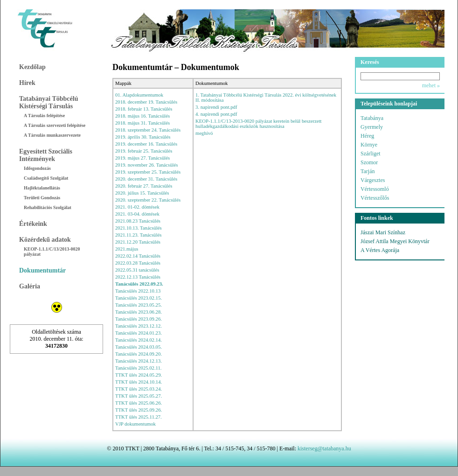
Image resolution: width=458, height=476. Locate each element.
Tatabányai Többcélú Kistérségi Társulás (49, 102)
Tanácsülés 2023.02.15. (139, 298)
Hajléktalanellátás (42, 188)
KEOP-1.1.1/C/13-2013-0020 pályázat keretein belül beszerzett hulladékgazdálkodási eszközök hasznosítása (258, 124)
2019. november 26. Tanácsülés (146, 165)
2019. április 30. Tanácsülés (143, 137)
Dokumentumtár (42, 270)
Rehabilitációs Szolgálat (48, 207)
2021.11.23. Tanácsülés (138, 235)
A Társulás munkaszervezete (52, 135)
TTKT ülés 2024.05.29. (139, 375)
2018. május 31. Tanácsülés (142, 123)
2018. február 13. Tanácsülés (144, 109)
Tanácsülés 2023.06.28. (139, 312)
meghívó (204, 133)
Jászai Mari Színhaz (383, 232)
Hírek (27, 83)
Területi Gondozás (42, 198)
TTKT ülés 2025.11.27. (139, 417)
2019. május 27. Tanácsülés (142, 158)
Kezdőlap (32, 67)
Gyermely (372, 127)
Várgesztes (373, 180)
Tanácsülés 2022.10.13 (138, 291)
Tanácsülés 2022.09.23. (139, 284)
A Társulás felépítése (44, 115)
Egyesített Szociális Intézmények (46, 155)
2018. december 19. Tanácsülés (146, 102)
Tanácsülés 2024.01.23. (139, 333)
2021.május (127, 249)
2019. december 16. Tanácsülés (146, 144)
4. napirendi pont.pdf (216, 114)
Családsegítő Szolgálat (46, 178)
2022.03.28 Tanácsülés (138, 263)
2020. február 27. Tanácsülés (144, 186)
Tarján (368, 171)
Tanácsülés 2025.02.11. (138, 368)
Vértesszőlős (375, 198)
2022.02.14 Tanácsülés (138, 256)
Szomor (369, 162)
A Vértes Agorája (380, 250)
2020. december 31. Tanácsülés (146, 179)
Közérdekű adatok (45, 240)
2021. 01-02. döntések (137, 207)
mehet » (431, 85)
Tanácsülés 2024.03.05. (139, 347)
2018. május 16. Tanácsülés (142, 116)
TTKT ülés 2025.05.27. (139, 396)
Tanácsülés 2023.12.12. (139, 326)
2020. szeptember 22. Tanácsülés (148, 200)
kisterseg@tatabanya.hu (324, 448)
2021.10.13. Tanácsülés (139, 228)
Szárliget (371, 154)
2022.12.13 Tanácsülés (138, 277)
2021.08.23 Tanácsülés (138, 221)
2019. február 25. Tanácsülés (144, 151)
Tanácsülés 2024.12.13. (139, 361)
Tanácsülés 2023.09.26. (139, 319)
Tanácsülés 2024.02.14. (139, 340)
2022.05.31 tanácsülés (137, 270)
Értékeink (33, 224)
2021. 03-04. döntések (137, 214)
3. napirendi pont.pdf (216, 107)
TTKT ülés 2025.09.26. (139, 410)
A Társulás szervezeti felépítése (55, 125)
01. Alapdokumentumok (139, 95)
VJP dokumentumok (135, 424)
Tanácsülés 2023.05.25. (139, 305)
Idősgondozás (37, 168)
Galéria (30, 286)
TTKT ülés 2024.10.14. (139, 382)
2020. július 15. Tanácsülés (142, 193)
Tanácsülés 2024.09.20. (139, 354)
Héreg (367, 136)
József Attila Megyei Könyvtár (395, 241)
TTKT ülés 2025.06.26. (139, 403)
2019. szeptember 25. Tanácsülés (148, 172)
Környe (369, 145)
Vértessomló (375, 189)
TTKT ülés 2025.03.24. (139, 389)
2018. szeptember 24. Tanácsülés (148, 130)
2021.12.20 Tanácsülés (138, 242)
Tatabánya (372, 118)
